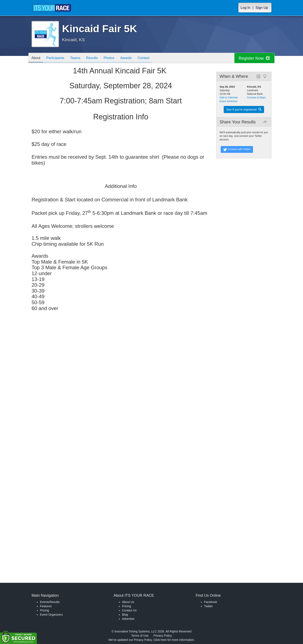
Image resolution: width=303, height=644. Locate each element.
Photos (114, 58)
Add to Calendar (229, 98)
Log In (245, 8)
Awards (132, 58)
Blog (125, 615)
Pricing (45, 610)
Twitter (208, 606)
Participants (57, 58)
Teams (78, 58)
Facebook (211, 602)
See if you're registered (244, 110)
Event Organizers (51, 615)
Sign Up (262, 8)
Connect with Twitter (237, 149)
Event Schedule (229, 101)
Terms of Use (140, 636)
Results (96, 58)
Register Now (254, 58)
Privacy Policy (163, 636)
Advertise (128, 619)
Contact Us (129, 610)
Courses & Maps (256, 98)
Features (46, 606)
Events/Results (50, 602)
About (36, 58)
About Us (128, 602)
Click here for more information (174, 640)
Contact (151, 58)
